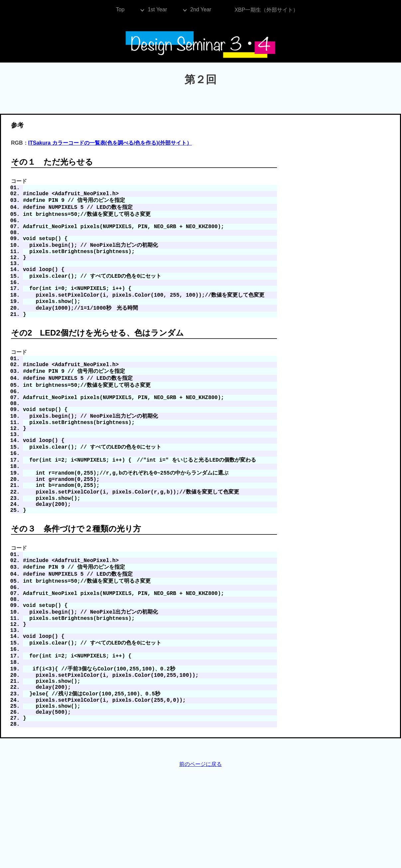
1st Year (157, 9)
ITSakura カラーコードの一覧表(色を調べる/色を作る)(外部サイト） (110, 143)
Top (120, 9)
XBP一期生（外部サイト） (266, 10)
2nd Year (201, 9)
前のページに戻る (200, 849)
